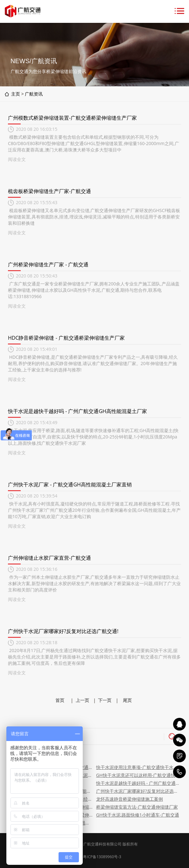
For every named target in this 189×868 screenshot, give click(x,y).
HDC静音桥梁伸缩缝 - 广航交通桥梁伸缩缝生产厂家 (66, 338)
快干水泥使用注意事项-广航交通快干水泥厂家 (138, 767)
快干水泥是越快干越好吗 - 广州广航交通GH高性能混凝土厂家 (77, 411)
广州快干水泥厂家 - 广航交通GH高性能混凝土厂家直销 (70, 484)
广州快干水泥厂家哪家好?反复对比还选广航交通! (63, 631)
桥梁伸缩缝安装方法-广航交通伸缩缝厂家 (137, 807)
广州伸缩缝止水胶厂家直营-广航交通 (49, 558)
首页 (60, 700)
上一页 (82, 700)
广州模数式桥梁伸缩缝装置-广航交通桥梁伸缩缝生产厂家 (72, 118)
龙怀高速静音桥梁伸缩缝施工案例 (129, 799)
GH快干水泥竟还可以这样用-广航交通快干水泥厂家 (138, 775)
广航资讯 (34, 94)
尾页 (127, 700)
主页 (16, 94)
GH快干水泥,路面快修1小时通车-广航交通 (138, 815)
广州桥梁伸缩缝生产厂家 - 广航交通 (48, 264)
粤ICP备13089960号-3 (102, 857)
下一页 (105, 700)
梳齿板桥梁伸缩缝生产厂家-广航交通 (49, 191)
